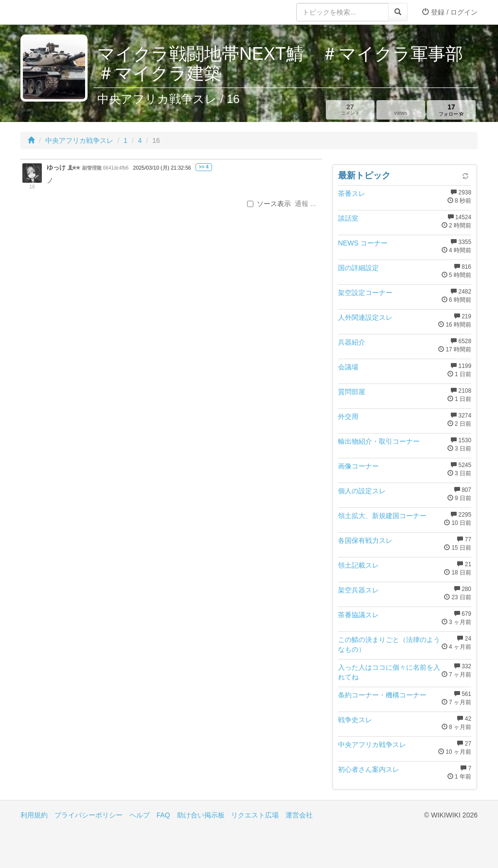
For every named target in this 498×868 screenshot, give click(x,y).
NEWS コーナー (363, 243)
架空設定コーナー (365, 293)
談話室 (348, 218)
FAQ (163, 815)
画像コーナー (358, 466)
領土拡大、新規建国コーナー (382, 516)
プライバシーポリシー (89, 815)
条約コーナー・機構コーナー (382, 695)
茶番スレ (352, 193)
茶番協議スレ (358, 615)
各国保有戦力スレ (365, 540)
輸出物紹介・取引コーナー (379, 441)
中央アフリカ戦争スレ (79, 140)
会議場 (348, 367)
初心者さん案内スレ (369, 769)
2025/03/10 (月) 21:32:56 (162, 168)
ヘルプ (140, 815)
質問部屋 (352, 392)
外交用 (348, 417)
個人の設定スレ (362, 491)
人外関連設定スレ (365, 317)
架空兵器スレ (358, 590)
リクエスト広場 (255, 815)
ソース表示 (269, 204)
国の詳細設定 (358, 268)
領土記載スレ (358, 565)
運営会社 (299, 815)
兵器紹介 (352, 342)
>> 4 (204, 167)
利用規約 (34, 815)
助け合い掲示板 (201, 815)
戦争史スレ (355, 720)
